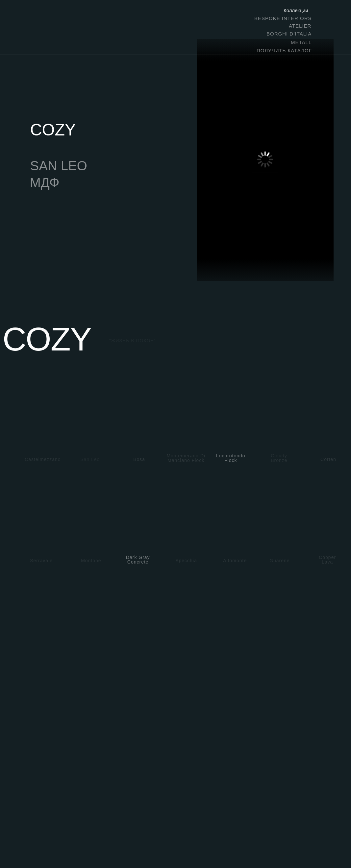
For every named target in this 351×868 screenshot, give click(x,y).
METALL (301, 42)
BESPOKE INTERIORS (283, 18)
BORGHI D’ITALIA (289, 34)
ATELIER (300, 26)
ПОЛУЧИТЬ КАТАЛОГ (284, 50)
